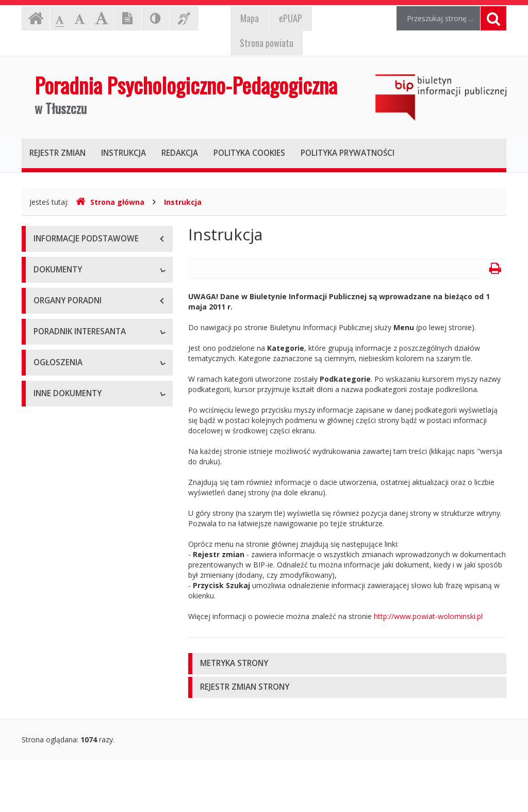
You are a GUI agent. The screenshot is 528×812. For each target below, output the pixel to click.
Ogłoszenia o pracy (66, 573)
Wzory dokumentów (67, 519)
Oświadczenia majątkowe (76, 743)
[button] (347, 664)
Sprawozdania (57, 387)
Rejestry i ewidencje (67, 697)
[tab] (347, 664)
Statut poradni (57, 318)
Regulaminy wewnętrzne (74, 341)
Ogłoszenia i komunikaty (75, 619)
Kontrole (48, 720)
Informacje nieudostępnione (81, 673)
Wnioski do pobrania (68, 496)
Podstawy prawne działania (79, 294)
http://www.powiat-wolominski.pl (428, 616)
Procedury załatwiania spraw (81, 472)
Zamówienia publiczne (71, 596)
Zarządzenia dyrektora (71, 364)
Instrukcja (183, 202)
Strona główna (110, 202)
